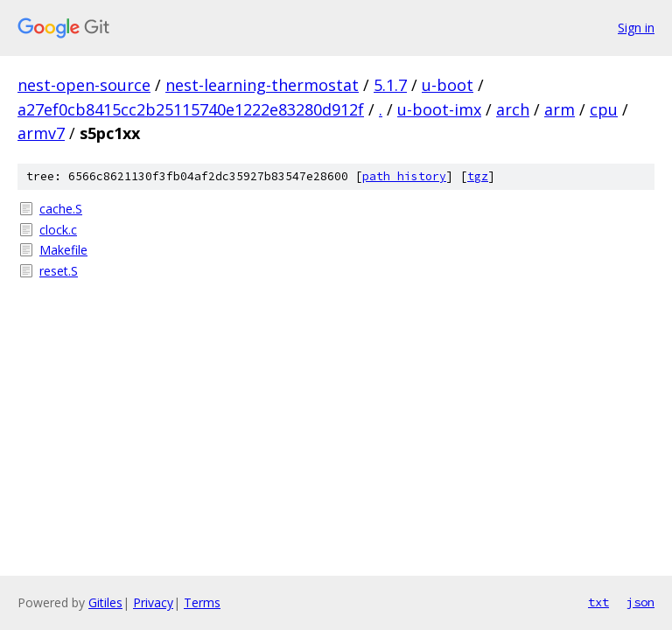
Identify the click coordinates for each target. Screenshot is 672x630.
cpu (604, 109)
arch (513, 109)
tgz (478, 176)
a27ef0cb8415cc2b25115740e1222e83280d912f (191, 109)
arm (560, 109)
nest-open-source (84, 85)
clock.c (58, 230)
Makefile (63, 250)
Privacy (153, 602)
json (640, 602)
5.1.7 (390, 85)
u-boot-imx (439, 109)
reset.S (59, 271)
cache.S (61, 209)
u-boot (448, 85)
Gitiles (105, 602)
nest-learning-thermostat (262, 85)
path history (404, 176)
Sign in (636, 28)
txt (598, 602)
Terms (202, 602)
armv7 (41, 133)
